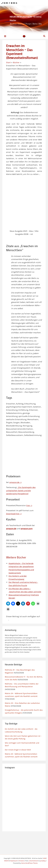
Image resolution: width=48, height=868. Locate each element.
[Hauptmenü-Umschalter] (5, 36)
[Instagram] (12, 3)
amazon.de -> (15, 482)
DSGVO (6, 861)
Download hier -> (14, 514)
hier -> (29, 505)
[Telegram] (14, 3)
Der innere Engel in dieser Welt (18, 750)
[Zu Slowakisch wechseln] (7, 620)
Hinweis (21, 861)
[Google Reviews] (16, 3)
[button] (24, 36)
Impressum (14, 861)
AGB (45, 858)
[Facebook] (7, 3)
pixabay (43, 861)
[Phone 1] (2, 3)
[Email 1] (5, 3)
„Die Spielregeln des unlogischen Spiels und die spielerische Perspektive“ (21, 490)
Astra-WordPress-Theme (29, 863)
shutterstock (34, 861)
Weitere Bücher (16, 557)
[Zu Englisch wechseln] (10, 620)
